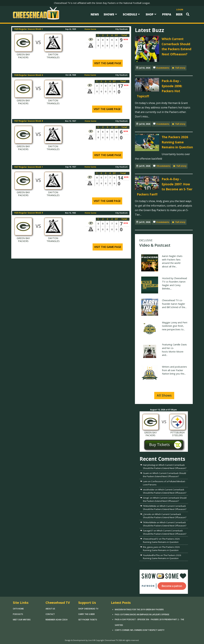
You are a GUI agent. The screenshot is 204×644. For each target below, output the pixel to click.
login (180, 9)
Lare (145, 481)
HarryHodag (149, 465)
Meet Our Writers (22, 620)
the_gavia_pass (151, 547)
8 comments (163, 68)
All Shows (164, 395)
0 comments (163, 124)
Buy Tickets (159, 444)
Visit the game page (108, 63)
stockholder (149, 490)
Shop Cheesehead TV (88, 609)
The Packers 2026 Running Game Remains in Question (177, 142)
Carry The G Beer (86, 614)
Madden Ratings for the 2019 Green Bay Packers (139, 609)
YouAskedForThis (151, 555)
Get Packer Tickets (88, 620)
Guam (146, 473)
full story (180, 68)
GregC (146, 498)
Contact (50, 614)
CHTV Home (18, 609)
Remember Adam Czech (57, 620)
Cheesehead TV (111, 640)
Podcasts (18, 614)
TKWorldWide (150, 506)
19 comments (163, 166)
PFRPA (167, 14)
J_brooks (147, 514)
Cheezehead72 (151, 539)
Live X (91, 640)
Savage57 (148, 531)
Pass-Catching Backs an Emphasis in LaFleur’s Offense (142, 614)
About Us (50, 609)
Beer (179, 14)
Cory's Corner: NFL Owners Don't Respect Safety (140, 630)
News (95, 14)
